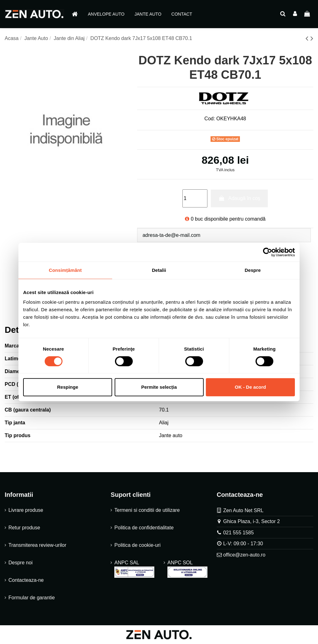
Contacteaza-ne (26, 580)
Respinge (68, 387)
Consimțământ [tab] (65, 270)
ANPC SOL (187, 569)
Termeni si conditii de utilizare (147, 510)
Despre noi (20, 563)
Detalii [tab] (159, 270)
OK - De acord (250, 387)
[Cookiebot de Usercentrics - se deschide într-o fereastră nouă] (268, 252)
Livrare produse (26, 510)
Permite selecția (159, 387)
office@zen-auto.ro (244, 555)
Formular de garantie (32, 598)
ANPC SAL (134, 569)
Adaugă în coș (239, 198)
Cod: (210, 119)
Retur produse (24, 528)
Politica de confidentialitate (144, 528)
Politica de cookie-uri (137, 545)
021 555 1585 (238, 533)
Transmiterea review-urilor (37, 545)
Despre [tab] (253, 270)
